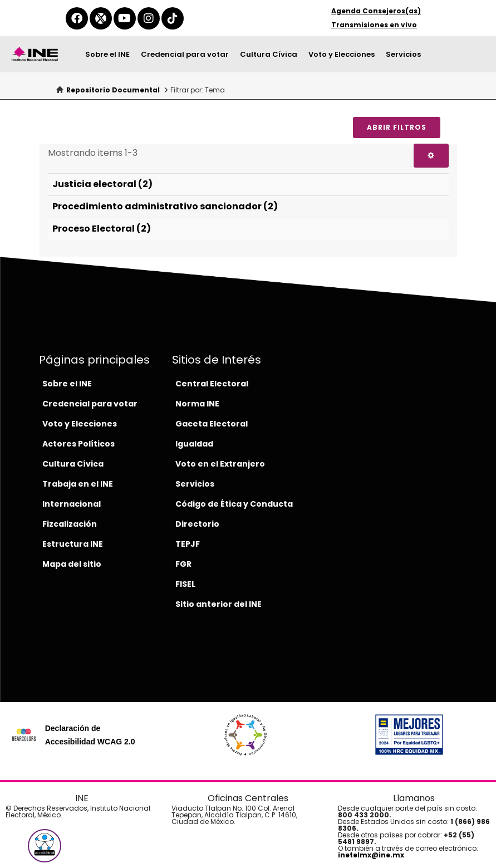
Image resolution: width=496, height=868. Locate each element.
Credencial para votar (185, 54)
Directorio (197, 524)
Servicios (403, 54)
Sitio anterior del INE (218, 604)
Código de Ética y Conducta (234, 504)
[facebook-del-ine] (77, 18)
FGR (183, 564)
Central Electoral (212, 384)
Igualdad (194, 444)
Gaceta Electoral (212, 424)
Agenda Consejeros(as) (376, 11)
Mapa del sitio (72, 564)
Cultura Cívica (269, 54)
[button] (45, 846)
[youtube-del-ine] (125, 18)
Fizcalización (70, 524)
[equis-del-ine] (101, 18)
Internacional (72, 504)
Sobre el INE (107, 54)
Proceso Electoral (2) (102, 229)
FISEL (185, 584)
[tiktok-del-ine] (173, 18)
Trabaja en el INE (78, 484)
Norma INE (197, 404)
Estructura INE (73, 544)
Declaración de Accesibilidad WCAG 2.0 (90, 735)
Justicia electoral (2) (102, 184)
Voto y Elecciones (342, 54)
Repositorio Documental (113, 90)
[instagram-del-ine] (149, 18)
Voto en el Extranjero (220, 464)
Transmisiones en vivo (374, 25)
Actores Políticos (78, 444)
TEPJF (188, 544)
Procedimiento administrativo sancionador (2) (165, 206)
